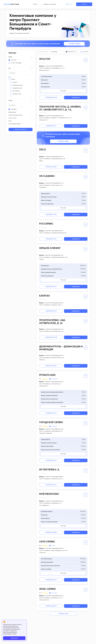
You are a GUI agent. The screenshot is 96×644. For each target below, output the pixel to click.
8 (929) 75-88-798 (51, 365)
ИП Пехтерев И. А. (49, 469)
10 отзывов (54, 591)
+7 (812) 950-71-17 (51, 126)
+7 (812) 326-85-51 (51, 604)
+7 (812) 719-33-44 (51, 484)
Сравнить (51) (72, 52)
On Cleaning (47, 176)
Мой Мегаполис (49, 493)
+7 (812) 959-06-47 (51, 310)
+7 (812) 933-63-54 (51, 286)
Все (10, 77)
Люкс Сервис (48, 587)
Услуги (31, 4)
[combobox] (57, 52)
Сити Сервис (47, 540)
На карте (85, 52)
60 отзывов (54, 378)
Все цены (63, 91)
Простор (45, 59)
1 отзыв (53, 544)
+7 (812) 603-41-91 (51, 459)
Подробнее (76, 97)
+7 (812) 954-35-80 (51, 531)
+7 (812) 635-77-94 (51, 214)
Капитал (44, 295)
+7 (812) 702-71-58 (51, 167)
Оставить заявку (74, 44)
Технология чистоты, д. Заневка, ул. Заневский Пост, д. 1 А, (60, 108)
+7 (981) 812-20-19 (51, 412)
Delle (42, 149)
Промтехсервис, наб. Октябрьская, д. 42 (52, 321)
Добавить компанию (45, 4)
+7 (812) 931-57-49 (51, 238)
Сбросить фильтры (21, 129)
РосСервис (46, 223)
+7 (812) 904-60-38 (51, 336)
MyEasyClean (47, 374)
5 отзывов (54, 425)
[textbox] (57, 52)
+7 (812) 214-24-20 (66, 4)
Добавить (84, 4)
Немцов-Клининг (50, 248)
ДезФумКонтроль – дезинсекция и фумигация (61, 347)
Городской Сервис (51, 421)
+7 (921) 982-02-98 (51, 97)
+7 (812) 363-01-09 (51, 578)
